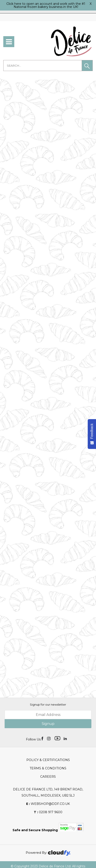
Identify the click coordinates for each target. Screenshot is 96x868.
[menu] (9, 42)
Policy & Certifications (48, 752)
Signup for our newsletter (48, 696)
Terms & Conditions (48, 760)
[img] (43, 730)
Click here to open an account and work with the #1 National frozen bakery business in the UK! (46, 5)
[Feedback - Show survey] (92, 434)
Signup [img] (48, 716)
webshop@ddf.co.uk (48, 796)
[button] (87, 66)
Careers (48, 768)
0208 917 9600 (48, 804)
